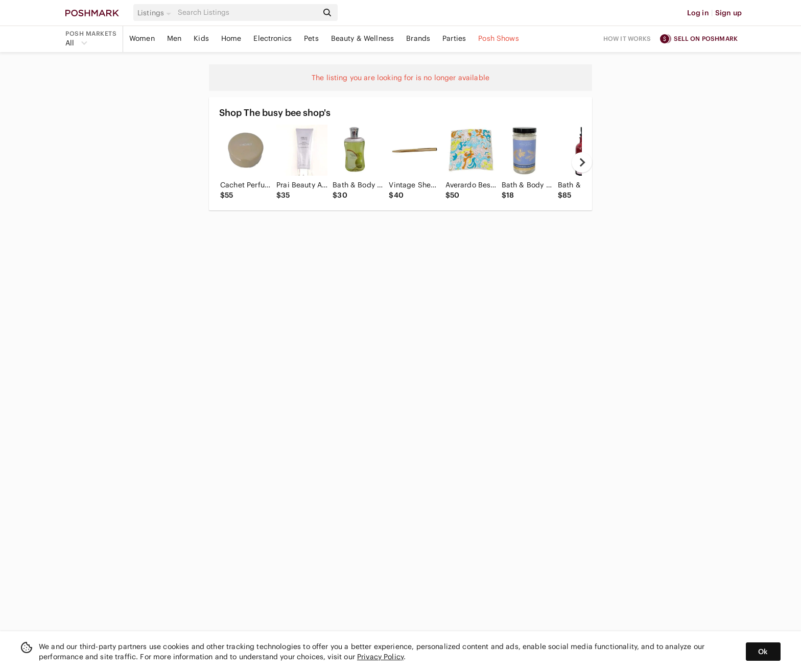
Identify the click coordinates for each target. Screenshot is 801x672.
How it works (627, 39)
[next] (582, 162)
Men (174, 38)
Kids (201, 38)
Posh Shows (499, 38)
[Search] (247, 13)
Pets (311, 38)
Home (231, 38)
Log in (698, 13)
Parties (454, 38)
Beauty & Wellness (363, 38)
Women (142, 38)
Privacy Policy (380, 657)
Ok (763, 652)
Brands (418, 38)
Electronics (273, 38)
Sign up (728, 13)
